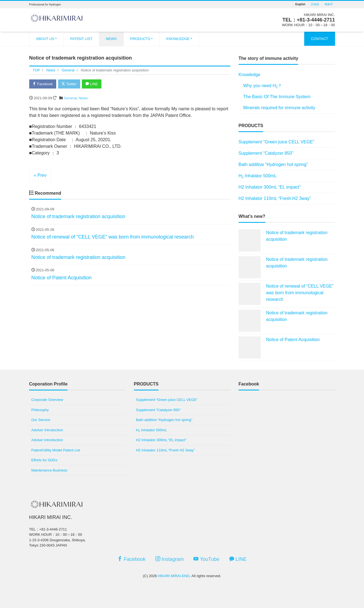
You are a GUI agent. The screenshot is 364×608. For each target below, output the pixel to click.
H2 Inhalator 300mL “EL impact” (270, 187)
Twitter (70, 84)
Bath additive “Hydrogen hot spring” (273, 164)
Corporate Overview (47, 400)
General (70, 98)
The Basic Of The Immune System (277, 97)
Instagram (170, 559)
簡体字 (329, 4)
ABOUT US (45, 39)
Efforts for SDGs (44, 460)
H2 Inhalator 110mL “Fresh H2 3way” (275, 198)
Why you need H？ (263, 86)
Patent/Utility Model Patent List (56, 450)
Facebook (43, 84)
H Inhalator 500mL (258, 176)
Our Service (41, 420)
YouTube (206, 559)
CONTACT (320, 39)
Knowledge (250, 75)
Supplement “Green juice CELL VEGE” (277, 142)
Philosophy (40, 410)
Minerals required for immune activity (279, 108)
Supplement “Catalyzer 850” (266, 153)
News (83, 98)
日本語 (315, 4)
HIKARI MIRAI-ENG (174, 576)
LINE (92, 84)
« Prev (40, 175)
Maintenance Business (49, 470)
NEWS (111, 39)
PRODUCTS (140, 39)
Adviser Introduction (47, 430)
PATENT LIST (81, 39)
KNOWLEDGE (178, 39)
